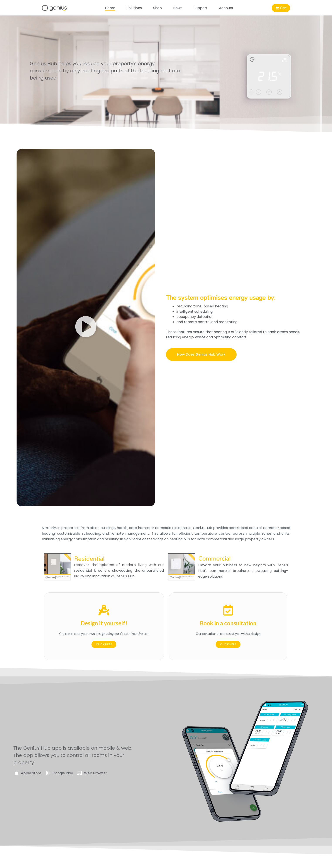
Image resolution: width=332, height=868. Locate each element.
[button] (86, 327)
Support (200, 8)
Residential (89, 558)
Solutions (133, 8)
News (177, 8)
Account (225, 8)
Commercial (214, 558)
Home (109, 8)
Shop (156, 8)
